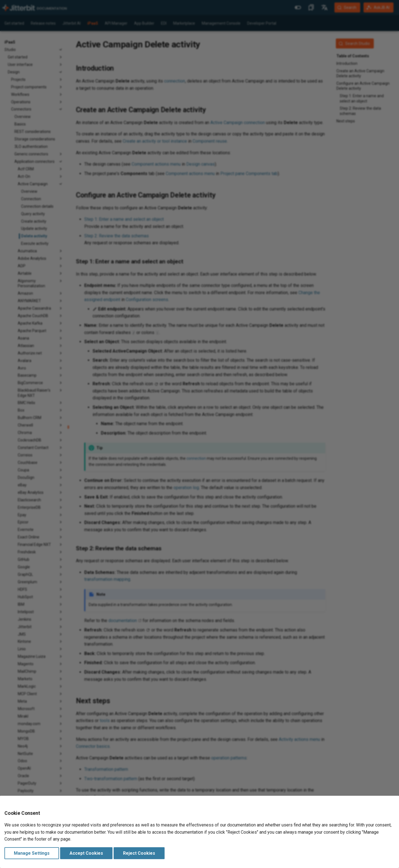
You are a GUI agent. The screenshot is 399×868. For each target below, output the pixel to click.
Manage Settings (32, 853)
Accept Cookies (86, 853)
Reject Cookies (139, 853)
